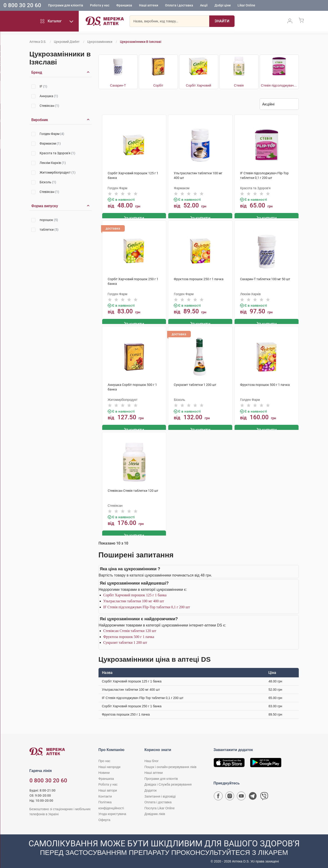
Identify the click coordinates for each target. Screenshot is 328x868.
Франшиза (124, 6)
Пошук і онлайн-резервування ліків (171, 765)
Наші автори (108, 788)
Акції (204, 6)
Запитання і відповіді (160, 794)
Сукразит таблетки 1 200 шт (125, 641)
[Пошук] (222, 22)
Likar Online (246, 6)
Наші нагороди (109, 765)
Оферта (104, 818)
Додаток (151, 788)
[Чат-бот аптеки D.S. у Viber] (264, 795)
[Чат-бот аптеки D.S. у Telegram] (253, 795)
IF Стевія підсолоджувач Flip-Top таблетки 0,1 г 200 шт (147, 605)
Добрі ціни (223, 6)
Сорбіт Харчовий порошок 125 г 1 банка (135, 593)
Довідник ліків (155, 812)
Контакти (105, 794)
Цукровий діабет (67, 42)
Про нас (104, 759)
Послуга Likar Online (160, 806)
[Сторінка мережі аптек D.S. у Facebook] (218, 795)
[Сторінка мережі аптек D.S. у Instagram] (230, 795)
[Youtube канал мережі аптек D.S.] (241, 795)
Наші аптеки (149, 6)
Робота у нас (100, 6)
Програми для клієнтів (66, 6)
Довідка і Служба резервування (168, 783)
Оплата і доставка (179, 6)
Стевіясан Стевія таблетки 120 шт (130, 629)
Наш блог (152, 759)
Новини (104, 771)
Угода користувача (112, 812)
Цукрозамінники (100, 42)
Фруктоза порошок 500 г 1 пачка (129, 635)
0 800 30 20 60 (22, 6)
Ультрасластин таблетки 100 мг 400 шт (134, 599)
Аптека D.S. (38, 42)
